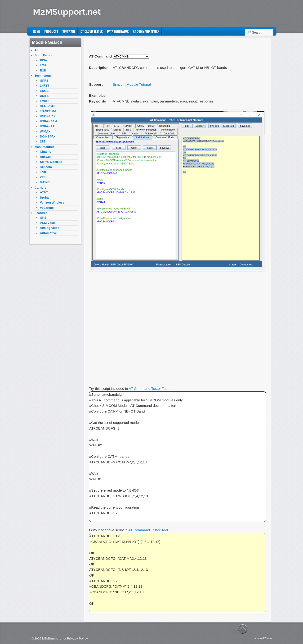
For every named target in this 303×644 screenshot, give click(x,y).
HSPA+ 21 (47, 126)
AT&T (44, 192)
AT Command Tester (146, 31)
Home (37, 31)
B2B (43, 70)
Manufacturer (44, 147)
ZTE (43, 177)
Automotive (49, 233)
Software (69, 31)
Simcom (46, 167)
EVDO (44, 101)
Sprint (45, 198)
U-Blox (45, 182)
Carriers (40, 188)
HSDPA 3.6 (48, 106)
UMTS (44, 96)
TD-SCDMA (48, 111)
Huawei (45, 157)
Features (41, 213)
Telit (43, 172)
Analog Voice (50, 228)
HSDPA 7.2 (48, 116)
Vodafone (47, 208)
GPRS (44, 81)
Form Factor (44, 55)
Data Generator (118, 31)
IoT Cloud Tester (91, 31)
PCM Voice (48, 223)
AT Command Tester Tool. (149, 389)
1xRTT (45, 86)
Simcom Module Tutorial (132, 84)
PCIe (43, 60)
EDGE (44, 91)
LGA (43, 65)
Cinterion (47, 152)
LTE (43, 141)
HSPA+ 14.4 (49, 121)
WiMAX (45, 131)
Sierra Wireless (51, 162)
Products (51, 31)
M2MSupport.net (67, 12)
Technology (43, 76)
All (37, 50)
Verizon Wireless (52, 202)
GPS (43, 218)
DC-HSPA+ (48, 136)
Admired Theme (263, 638)
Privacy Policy (77, 638)
